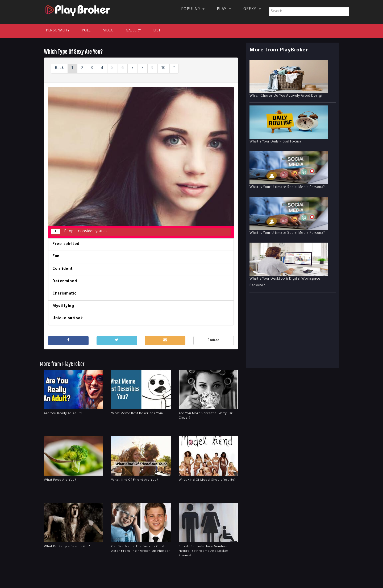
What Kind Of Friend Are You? (135, 480)
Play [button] (224, 9)
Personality (58, 31)
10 (164, 68)
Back (59, 68)
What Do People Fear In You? (67, 547)
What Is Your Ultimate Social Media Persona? (287, 187)
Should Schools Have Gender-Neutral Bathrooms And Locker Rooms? (204, 551)
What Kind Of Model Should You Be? (207, 480)
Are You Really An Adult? (63, 414)
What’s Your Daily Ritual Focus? (276, 142)
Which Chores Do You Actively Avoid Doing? (286, 96)
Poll (86, 31)
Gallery (134, 31)
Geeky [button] (252, 9)
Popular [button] (193, 9)
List (157, 31)
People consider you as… (81, 231)
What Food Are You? (60, 480)
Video (109, 31)
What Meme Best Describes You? (137, 414)
